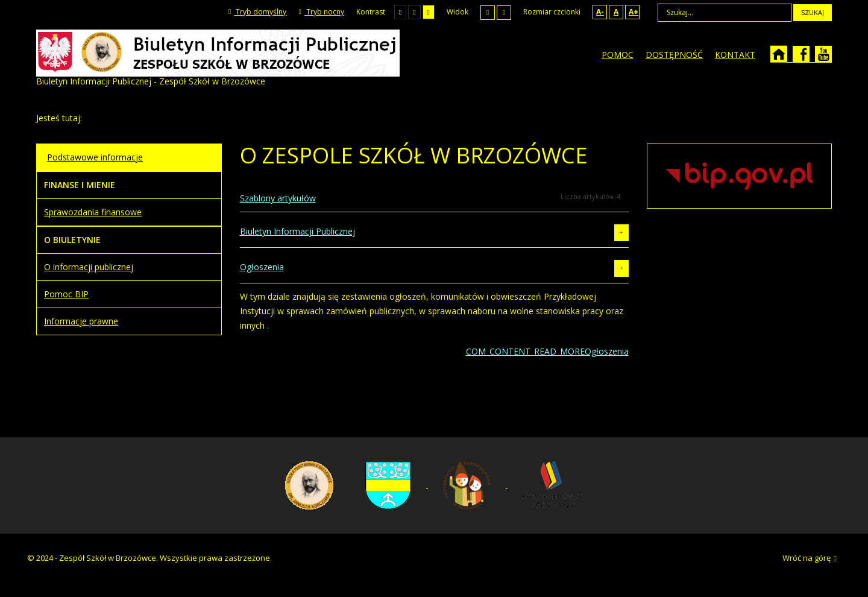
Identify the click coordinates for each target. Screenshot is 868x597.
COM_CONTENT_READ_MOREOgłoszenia (547, 351)
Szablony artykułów (278, 198)
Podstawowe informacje (95, 157)
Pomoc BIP (66, 294)
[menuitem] (618, 55)
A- (600, 12)
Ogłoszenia (262, 267)
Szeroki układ (504, 12)
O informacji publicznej (89, 267)
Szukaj (813, 12)
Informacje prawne (81, 321)
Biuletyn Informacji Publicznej (297, 231)
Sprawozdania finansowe (93, 212)
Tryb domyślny (257, 12)
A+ (634, 12)
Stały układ (488, 12)
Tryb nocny (321, 12)
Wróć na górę (810, 558)
